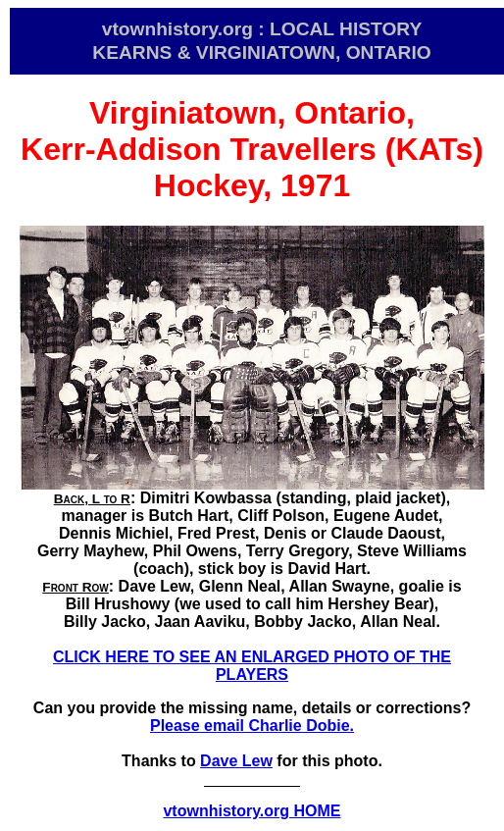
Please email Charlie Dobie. (252, 726)
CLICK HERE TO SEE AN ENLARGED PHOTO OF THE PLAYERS (252, 666)
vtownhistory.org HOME (252, 811)
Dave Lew (236, 761)
